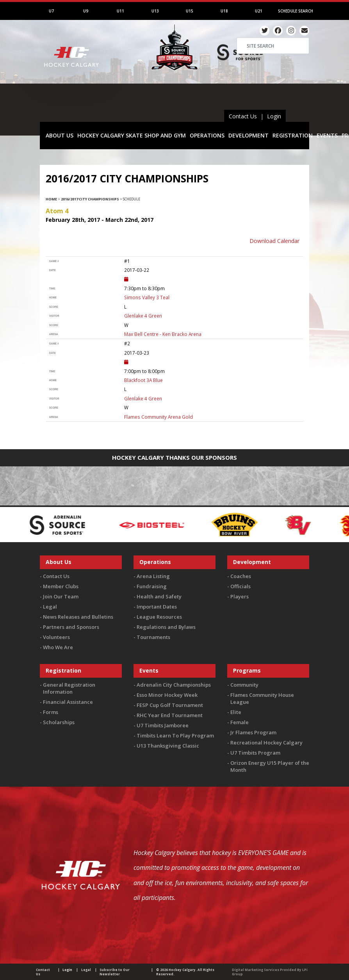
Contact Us (243, 116)
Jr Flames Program (253, 732)
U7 (51, 11)
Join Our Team (61, 596)
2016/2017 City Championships (90, 199)
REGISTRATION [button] (293, 135)
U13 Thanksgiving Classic (168, 746)
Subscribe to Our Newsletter (115, 972)
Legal (50, 607)
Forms (51, 712)
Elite (236, 712)
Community (244, 685)
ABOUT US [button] (60, 135)
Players (239, 596)
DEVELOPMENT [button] (248, 135)
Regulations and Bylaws (166, 627)
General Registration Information (69, 688)
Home (51, 199)
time (52, 288)
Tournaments (153, 637)
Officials (240, 586)
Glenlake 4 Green (143, 316)
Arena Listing (153, 576)
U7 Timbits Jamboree (163, 725)
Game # (54, 261)
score (54, 307)
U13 (155, 11)
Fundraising (152, 586)
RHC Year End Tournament (170, 715)
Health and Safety (159, 596)
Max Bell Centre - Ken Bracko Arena (163, 334)
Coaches (241, 576)
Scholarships (59, 722)
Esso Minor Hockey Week (167, 695)
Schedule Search (296, 11)
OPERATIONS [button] (207, 135)
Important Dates (157, 607)
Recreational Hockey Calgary (266, 743)
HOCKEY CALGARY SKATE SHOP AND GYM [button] (132, 135)
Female (239, 722)
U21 (259, 11)
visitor (54, 316)
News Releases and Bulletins (78, 617)
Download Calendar (274, 241)
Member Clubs (61, 586)
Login (274, 116)
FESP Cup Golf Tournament (170, 705)
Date (53, 270)
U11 (120, 11)
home (53, 297)
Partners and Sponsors (71, 627)
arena (54, 334)
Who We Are (58, 647)
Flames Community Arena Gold (158, 417)
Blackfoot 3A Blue (143, 380)
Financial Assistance (68, 702)
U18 (224, 11)
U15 (190, 11)
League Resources (159, 617)
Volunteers (56, 637)
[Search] (273, 46)
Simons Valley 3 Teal (147, 297)
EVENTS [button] (327, 135)
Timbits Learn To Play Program (175, 735)
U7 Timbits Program (255, 753)
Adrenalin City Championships (174, 685)
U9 (86, 11)
